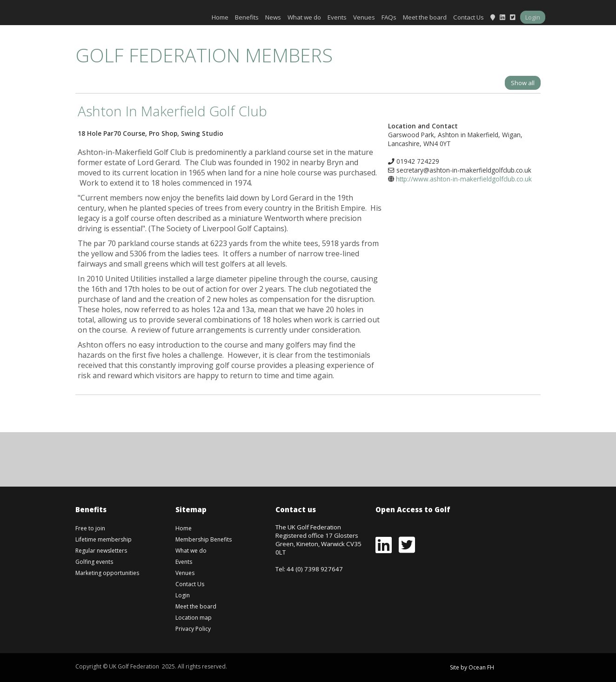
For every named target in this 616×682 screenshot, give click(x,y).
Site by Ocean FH (472, 667)
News (273, 17)
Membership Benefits (204, 539)
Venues (364, 17)
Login (533, 17)
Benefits (247, 17)
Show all (523, 83)
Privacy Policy (193, 629)
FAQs (389, 17)
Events (337, 17)
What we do (304, 17)
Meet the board (425, 17)
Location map (194, 618)
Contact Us (469, 17)
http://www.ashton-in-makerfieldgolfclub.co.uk (464, 179)
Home (220, 17)
